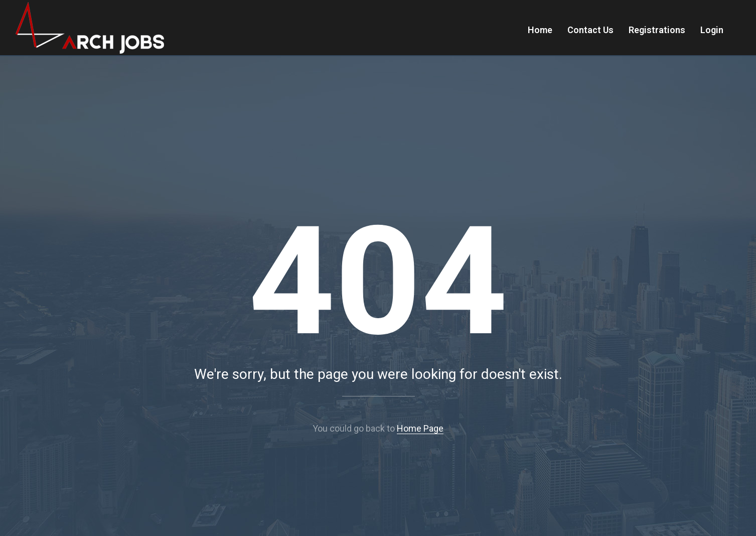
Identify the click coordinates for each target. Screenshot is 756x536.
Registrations (657, 30)
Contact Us (590, 30)
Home (540, 30)
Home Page (420, 428)
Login (712, 30)
